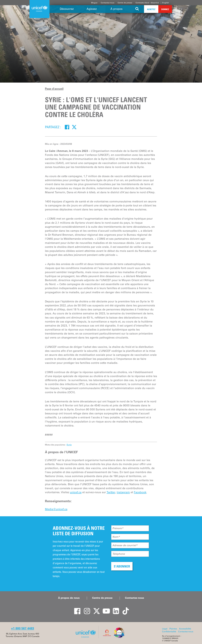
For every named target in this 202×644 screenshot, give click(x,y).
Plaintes (173, 629)
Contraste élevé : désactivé (147, 3)
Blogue (94, 3)
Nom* (116, 537)
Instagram (123, 492)
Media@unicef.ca (56, 509)
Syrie (69, 445)
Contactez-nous (108, 3)
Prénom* (118, 528)
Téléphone (119, 554)
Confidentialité (169, 631)
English (166, 3)
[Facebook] (67, 127)
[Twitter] (74, 127)
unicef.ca (76, 492)
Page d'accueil (54, 89)
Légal (165, 629)
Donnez (165, 9)
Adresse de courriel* (125, 545)
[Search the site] (137, 9)
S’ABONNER (122, 566)
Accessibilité (185, 629)
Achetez (151, 9)
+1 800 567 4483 (23, 628)
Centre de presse (125, 3)
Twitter (111, 492)
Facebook (140, 492)
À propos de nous (69, 598)
